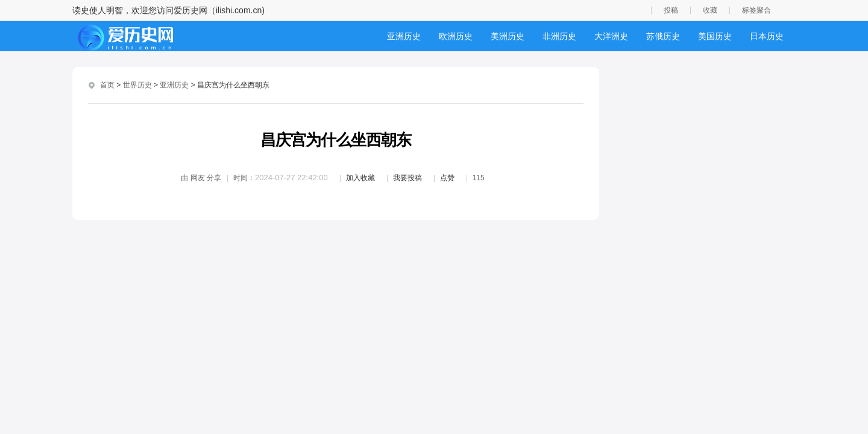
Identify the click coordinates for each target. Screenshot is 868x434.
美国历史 (715, 36)
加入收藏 (360, 178)
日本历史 (767, 36)
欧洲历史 (456, 36)
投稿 (671, 10)
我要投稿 (407, 178)
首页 (107, 85)
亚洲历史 (404, 36)
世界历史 (137, 85)
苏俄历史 (663, 36)
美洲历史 (508, 36)
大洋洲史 (611, 36)
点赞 (447, 178)
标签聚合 (756, 10)
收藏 (710, 10)
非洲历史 (559, 36)
